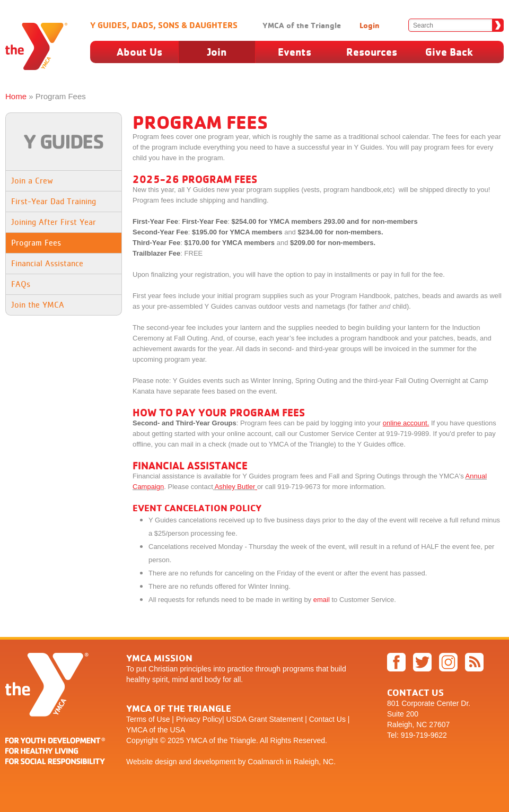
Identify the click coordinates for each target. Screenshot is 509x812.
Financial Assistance (47, 263)
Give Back (449, 52)
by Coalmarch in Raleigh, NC (286, 762)
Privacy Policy (199, 719)
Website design (151, 762)
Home (16, 96)
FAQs (21, 284)
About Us (139, 52)
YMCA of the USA (156, 730)
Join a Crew (32, 181)
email (322, 600)
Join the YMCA (38, 305)
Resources (372, 52)
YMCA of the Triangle (302, 25)
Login (370, 25)
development (215, 762)
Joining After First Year (54, 222)
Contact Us (327, 719)
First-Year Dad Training (54, 201)
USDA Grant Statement (265, 719)
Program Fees (36, 243)
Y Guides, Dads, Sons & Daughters (164, 25)
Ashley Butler (235, 487)
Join (217, 52)
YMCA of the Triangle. (222, 740)
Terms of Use (148, 719)
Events (295, 52)
